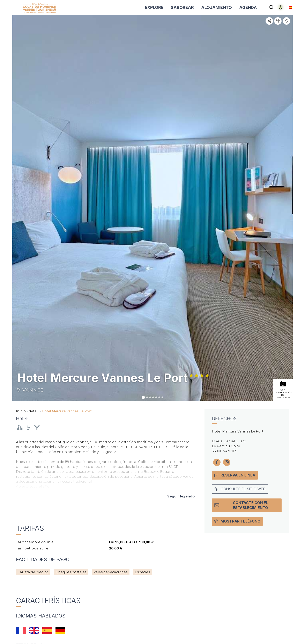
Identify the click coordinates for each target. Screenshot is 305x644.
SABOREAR (182, 7)
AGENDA (248, 7)
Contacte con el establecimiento (241, 505)
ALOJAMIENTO (217, 7)
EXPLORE (154, 7)
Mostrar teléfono (237, 521)
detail (34, 411)
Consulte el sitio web (240, 489)
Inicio (21, 411)
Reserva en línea (235, 475)
